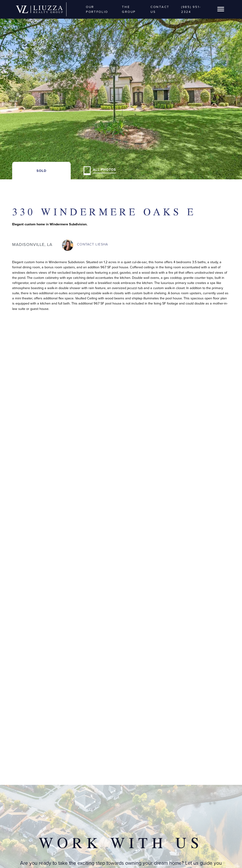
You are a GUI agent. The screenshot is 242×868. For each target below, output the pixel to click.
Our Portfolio (97, 9)
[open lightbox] (121, 90)
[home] (39, 9)
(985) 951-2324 (191, 9)
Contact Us (160, 9)
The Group (129, 9)
